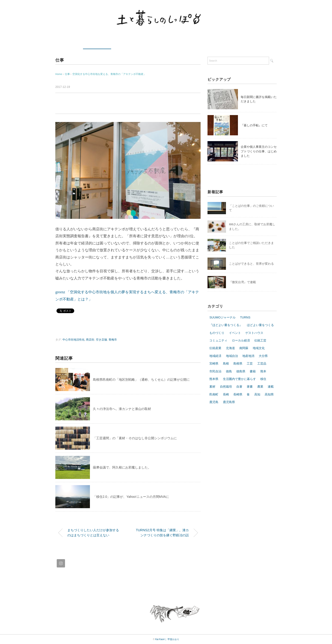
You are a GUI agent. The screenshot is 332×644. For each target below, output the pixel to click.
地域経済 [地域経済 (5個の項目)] (215, 356)
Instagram (231, 43)
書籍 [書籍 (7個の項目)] (253, 371)
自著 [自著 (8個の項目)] (239, 387)
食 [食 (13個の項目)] (248, 394)
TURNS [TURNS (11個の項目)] (245, 317)
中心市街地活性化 (74, 340)
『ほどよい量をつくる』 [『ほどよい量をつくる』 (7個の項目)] (226, 325)
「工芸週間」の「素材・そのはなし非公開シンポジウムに (135, 438)
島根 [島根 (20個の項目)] (226, 364)
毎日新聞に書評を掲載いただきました (259, 99)
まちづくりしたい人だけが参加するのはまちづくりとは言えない (93, 533)
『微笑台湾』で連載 (242, 282)
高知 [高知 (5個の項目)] (257, 394)
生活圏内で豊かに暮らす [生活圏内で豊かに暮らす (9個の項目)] (239, 379)
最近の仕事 (97, 43)
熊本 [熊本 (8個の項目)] (263, 371)
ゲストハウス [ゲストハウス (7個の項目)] (254, 333)
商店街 (90, 340)
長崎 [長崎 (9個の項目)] (226, 394)
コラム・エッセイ (133, 43)
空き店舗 (101, 340)
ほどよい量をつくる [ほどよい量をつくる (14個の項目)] (260, 325)
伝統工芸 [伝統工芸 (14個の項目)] (260, 340)
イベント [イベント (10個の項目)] (235, 333)
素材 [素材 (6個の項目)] (212, 387)
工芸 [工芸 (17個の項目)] (250, 364)
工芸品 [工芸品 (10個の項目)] (262, 364)
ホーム (67, 43)
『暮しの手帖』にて (254, 125)
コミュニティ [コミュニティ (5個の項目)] (218, 340)
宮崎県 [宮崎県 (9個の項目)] (214, 364)
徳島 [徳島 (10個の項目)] (229, 371)
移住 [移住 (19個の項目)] (263, 379)
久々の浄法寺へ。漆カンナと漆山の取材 (122, 409)
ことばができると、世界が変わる (251, 264)
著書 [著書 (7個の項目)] (250, 387)
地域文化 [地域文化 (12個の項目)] (259, 348)
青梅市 (113, 340)
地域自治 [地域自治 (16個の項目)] (232, 356)
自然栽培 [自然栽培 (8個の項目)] (226, 387)
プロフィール (169, 43)
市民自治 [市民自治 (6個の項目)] (215, 371)
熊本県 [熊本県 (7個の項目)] (214, 379)
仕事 (60, 60)
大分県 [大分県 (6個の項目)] (263, 356)
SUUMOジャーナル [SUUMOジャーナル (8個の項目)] (222, 317)
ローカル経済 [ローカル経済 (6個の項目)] (241, 340)
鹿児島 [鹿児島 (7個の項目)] (214, 402)
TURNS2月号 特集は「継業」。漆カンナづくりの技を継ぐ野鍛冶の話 (162, 533)
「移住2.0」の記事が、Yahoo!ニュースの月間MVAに (131, 497)
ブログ (258, 43)
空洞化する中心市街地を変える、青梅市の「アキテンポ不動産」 (109, 74)
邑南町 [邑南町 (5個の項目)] (214, 394)
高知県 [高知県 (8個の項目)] (269, 394)
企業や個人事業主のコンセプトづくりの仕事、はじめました (259, 151)
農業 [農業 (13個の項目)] (260, 387)
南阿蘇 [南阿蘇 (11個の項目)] (244, 348)
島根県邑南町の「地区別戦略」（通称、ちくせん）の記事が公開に (141, 380)
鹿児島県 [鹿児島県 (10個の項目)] (229, 402)
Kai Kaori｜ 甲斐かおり (167, 639)
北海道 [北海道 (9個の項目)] (230, 348)
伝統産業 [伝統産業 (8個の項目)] (215, 348)
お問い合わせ (202, 43)
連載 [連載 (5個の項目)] (271, 387)
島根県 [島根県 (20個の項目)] (238, 364)
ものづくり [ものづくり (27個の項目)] (217, 333)
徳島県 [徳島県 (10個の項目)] (241, 371)
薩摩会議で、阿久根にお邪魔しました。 (122, 467)
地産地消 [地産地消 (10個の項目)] (248, 356)
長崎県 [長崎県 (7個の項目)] (238, 394)
